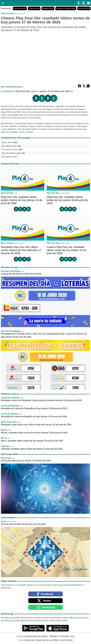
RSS (73, 636)
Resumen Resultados (11, 271)
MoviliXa (30, 640)
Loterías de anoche (20, 8)
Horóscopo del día (84, 8)
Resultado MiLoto (48, 8)
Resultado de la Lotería (47, 640)
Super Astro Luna (9, 422)
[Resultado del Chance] (24, 3)
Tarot (3, 521)
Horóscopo (6, 458)
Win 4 (3, 438)
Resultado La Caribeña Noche (66, 8)
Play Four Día (7, 13)
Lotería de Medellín (10, 414)
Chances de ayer (34, 8)
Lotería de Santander (10, 398)
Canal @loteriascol (14, 87)
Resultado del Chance (37, 636)
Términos (54, 636)
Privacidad (64, 636)
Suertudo (5, 446)
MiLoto (4, 430)
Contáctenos (66, 640)
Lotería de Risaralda (10, 406)
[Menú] (2, 3)
